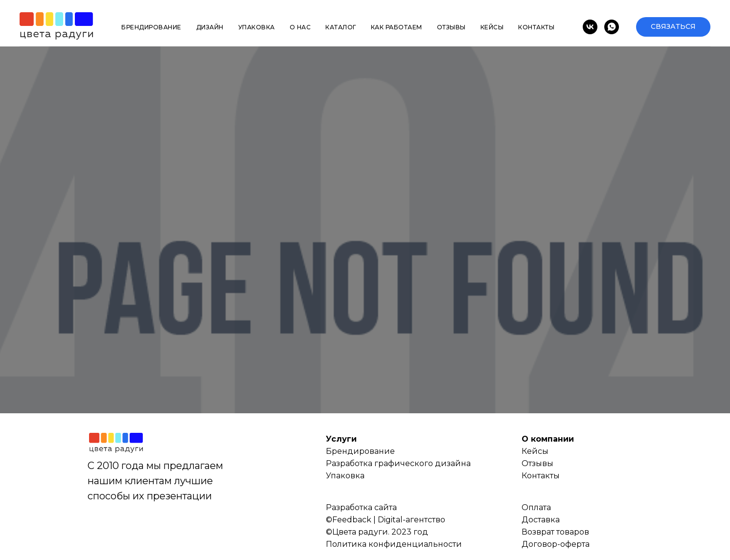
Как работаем (397, 27)
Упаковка (257, 27)
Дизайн (210, 27)
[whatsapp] (612, 27)
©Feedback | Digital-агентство (386, 520)
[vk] (590, 27)
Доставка (541, 520)
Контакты (536, 27)
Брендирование (151, 27)
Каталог (341, 27)
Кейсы (492, 27)
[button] (673, 27)
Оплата (536, 507)
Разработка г (352, 463)
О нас (300, 27)
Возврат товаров (555, 532)
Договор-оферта (556, 544)
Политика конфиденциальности (394, 544)
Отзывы (451, 27)
